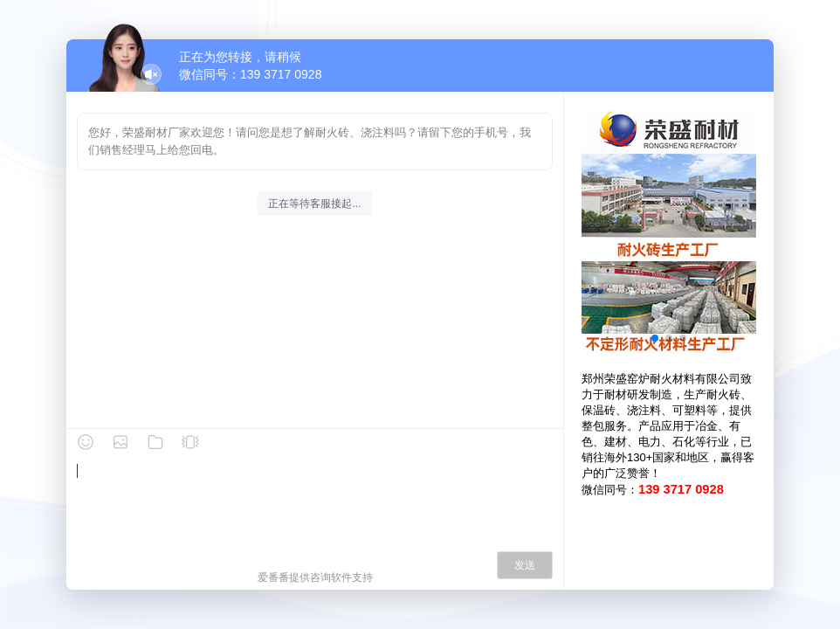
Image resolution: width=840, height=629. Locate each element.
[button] (655, 338)
